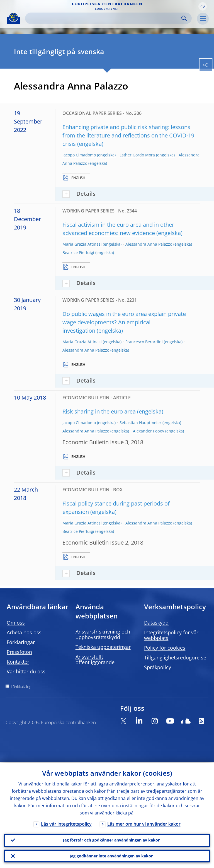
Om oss (16, 623)
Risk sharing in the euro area (99, 411)
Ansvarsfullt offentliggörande (95, 659)
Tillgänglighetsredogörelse (175, 657)
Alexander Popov (149, 431)
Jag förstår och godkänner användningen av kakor (111, 839)
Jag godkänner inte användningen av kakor (111, 856)
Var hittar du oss (26, 671)
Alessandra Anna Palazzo (149, 244)
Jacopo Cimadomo (79, 155)
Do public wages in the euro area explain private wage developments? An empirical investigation (124, 322)
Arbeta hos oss (24, 632)
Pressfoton (19, 652)
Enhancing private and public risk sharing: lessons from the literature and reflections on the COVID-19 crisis (128, 135)
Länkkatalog (21, 687)
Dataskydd (156, 623)
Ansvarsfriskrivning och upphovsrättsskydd (103, 634)
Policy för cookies (165, 648)
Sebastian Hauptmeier (140, 423)
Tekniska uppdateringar (103, 647)
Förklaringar (21, 642)
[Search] (104, 18)
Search (184, 18)
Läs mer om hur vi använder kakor (144, 823)
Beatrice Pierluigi (78, 252)
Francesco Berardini (144, 342)
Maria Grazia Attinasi (82, 244)
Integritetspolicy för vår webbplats (171, 635)
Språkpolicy (158, 667)
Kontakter (18, 662)
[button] (203, 6)
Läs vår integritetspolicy (66, 823)
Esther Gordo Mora (137, 155)
